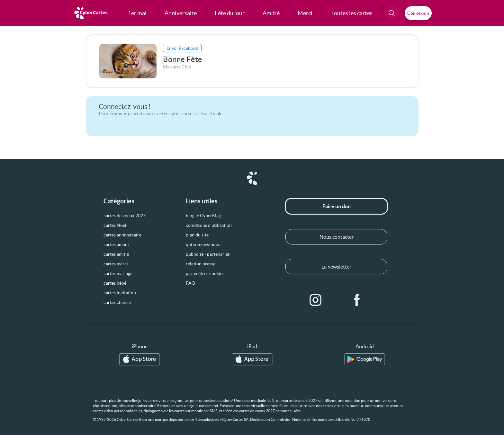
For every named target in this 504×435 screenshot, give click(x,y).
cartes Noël (115, 225)
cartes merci (116, 264)
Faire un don (337, 206)
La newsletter (336, 267)
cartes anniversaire (122, 235)
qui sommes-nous (203, 244)
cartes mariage (118, 273)
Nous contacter (337, 237)
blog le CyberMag (203, 216)
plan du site (197, 235)
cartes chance (117, 302)
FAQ (190, 283)
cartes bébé (115, 283)
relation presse (201, 264)
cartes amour (117, 244)
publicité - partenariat (208, 254)
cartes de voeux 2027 (125, 216)
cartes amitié (116, 254)
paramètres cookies (205, 273)
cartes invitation (120, 293)
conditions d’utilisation (209, 225)
